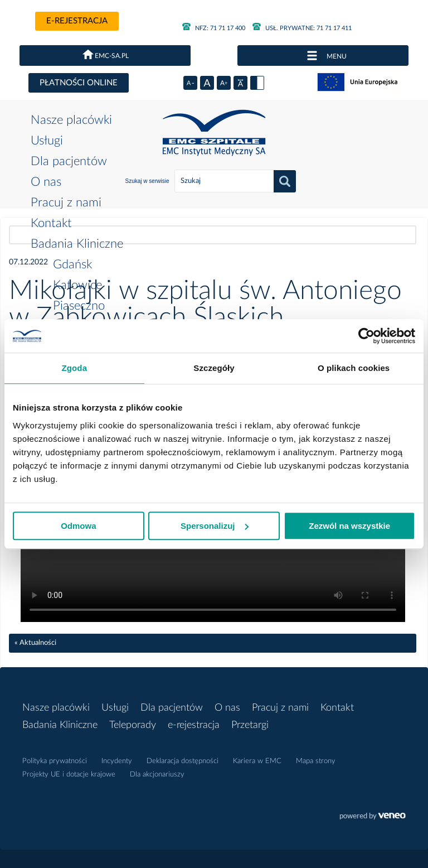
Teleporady (133, 725)
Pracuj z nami (66, 202)
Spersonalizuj (215, 526)
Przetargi (250, 725)
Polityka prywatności (55, 761)
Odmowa (78, 526)
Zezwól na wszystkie (349, 526)
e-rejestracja (77, 21)
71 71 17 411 (302, 28)
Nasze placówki (71, 120)
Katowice (77, 285)
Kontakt (51, 223)
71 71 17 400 (214, 28)
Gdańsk (72, 264)
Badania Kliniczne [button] (77, 244)
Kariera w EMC (257, 761)
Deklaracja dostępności (183, 761)
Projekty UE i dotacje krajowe (69, 775)
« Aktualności (35, 643)
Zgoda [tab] (75, 368)
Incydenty (117, 761)
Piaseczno (79, 306)
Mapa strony (316, 761)
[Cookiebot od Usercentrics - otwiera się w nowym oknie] (366, 336)
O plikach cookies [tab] (354, 368)
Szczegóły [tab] (214, 368)
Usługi (47, 141)
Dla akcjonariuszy (157, 775)
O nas (46, 182)
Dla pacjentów (69, 161)
